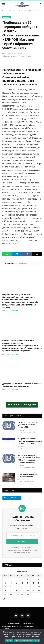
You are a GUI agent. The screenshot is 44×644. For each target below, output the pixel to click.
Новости (7, 17)
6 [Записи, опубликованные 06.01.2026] (11, 583)
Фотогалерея (28, 623)
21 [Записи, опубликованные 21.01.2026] (17, 591)
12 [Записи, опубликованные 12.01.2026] (6, 587)
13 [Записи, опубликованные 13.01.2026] (11, 587)
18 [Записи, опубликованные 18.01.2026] (39, 587)
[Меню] (4, 4)
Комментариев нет (10, 56)
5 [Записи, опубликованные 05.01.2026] (5, 583)
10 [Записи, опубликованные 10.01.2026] (33, 583)
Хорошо (9, 641)
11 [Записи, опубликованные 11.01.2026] (39, 583)
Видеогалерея (14, 623)
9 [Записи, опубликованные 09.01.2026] (28, 583)
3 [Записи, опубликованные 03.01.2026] (33, 579)
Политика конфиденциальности (27, 641)
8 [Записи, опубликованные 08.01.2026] (22, 583)
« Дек (4, 599)
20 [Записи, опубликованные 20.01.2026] (11, 591)
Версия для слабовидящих (22, 405)
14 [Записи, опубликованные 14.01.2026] (17, 587)
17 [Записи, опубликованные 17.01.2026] (33, 587)
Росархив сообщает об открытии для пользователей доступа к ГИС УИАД (30, 441)
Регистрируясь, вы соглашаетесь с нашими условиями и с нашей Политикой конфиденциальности (22, 550)
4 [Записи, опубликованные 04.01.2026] (39, 579)
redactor (10, 53)
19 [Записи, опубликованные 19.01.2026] (5, 591)
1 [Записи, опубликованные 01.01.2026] (22, 579)
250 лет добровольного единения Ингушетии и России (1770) (27, 425)
